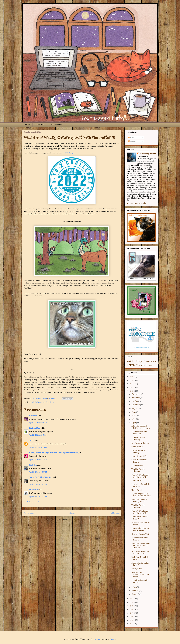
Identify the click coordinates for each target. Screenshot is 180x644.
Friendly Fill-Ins (137, 465)
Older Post (115, 513)
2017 (132, 613)
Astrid (131, 361)
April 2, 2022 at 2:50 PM (38, 423)
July (134, 412)
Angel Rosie (40, 125)
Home (27, 125)
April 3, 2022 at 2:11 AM (38, 484)
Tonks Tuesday (137, 447)
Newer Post (29, 513)
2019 (132, 606)
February (135, 591)
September (136, 405)
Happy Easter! (137, 490)
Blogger (113, 639)
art (44, 402)
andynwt (97, 639)
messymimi (33, 416)
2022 (132, 391)
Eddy (139, 361)
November (136, 398)
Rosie (154, 361)
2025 (132, 380)
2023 (132, 387)
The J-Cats (33, 465)
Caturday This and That (140, 534)
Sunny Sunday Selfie (139, 456)
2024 (132, 384)
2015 (132, 620)
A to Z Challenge (67, 153)
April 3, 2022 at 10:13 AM (38, 497)
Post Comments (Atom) (77, 520)
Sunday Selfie (137, 569)
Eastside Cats (34, 490)
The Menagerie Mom (148, 154)
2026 (132, 377)
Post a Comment (33, 502)
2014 (132, 624)
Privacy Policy (57, 125)
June (134, 416)
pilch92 (32, 440)
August (135, 408)
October (135, 401)
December (136, 394)
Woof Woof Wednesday (140, 443)
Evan (147, 361)
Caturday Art (50, 402)
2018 (132, 609)
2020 (132, 602)
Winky (150, 365)
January (135, 594)
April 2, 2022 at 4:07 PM (38, 435)
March (135, 587)
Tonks (145, 365)
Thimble (132, 365)
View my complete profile (136, 203)
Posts (131, 137)
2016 (132, 617)
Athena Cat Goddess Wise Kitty (41, 477)
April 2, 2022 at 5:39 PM (38, 460)
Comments (133, 141)
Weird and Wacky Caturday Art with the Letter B (140, 575)
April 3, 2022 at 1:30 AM (38, 472)
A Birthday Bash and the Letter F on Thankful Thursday (140, 546)
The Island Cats (35, 428)
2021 (132, 599)
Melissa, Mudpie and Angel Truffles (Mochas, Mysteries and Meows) (54, 453)
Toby (140, 365)
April (134, 423)
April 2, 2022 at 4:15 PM (38, 447)
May (134, 419)
